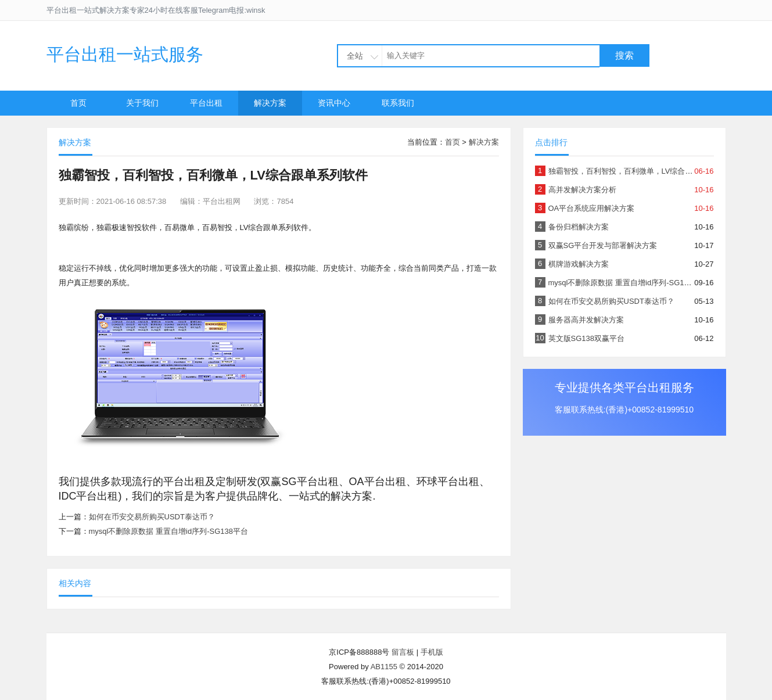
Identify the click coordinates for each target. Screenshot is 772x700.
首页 (78, 103)
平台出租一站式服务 (125, 54)
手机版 (432, 652)
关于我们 (142, 103)
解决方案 (270, 103)
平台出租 (206, 103)
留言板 (403, 652)
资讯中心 (334, 103)
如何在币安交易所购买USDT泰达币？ (152, 517)
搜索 (624, 55)
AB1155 (384, 667)
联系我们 (398, 103)
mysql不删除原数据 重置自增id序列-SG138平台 (168, 531)
